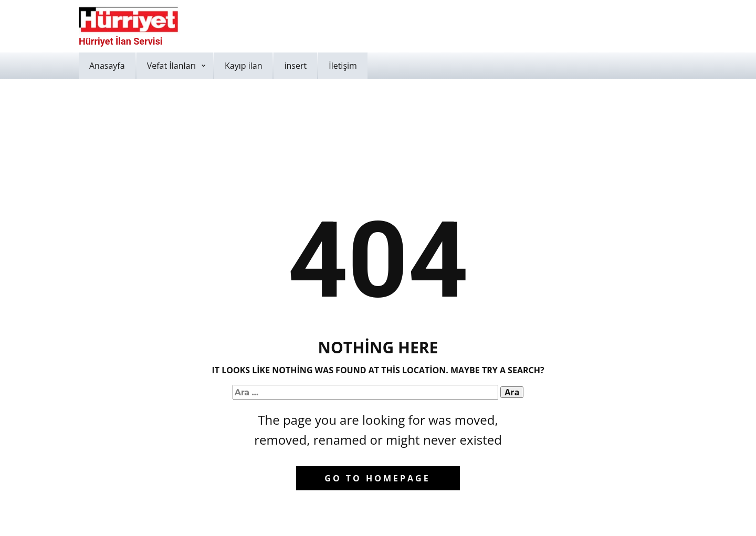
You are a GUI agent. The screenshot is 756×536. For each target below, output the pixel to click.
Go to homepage (377, 478)
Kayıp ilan (243, 66)
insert (295, 66)
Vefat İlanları (171, 66)
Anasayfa (107, 66)
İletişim (343, 66)
